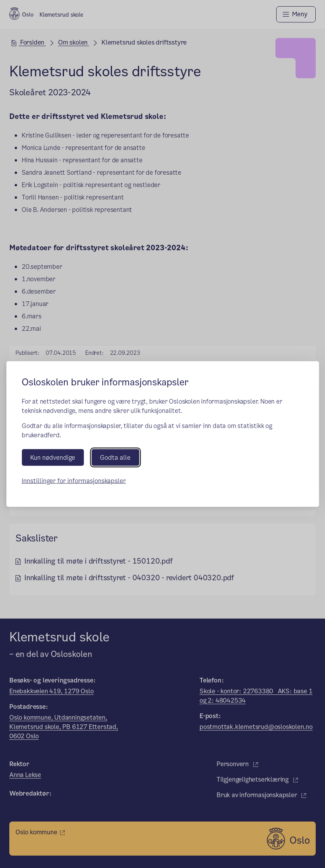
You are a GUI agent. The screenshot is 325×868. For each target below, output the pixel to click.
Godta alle (115, 458)
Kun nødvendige (53, 458)
